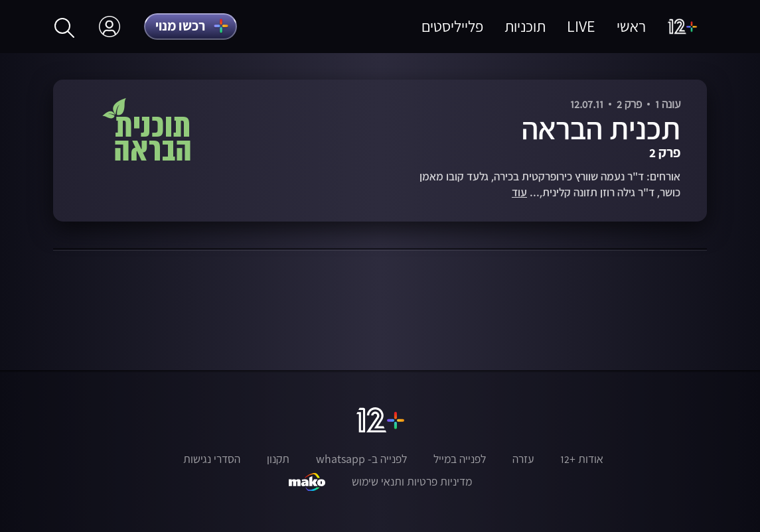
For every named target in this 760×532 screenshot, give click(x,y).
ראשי (631, 26)
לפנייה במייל (460, 459)
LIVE (581, 26)
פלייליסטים (452, 26)
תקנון (278, 459)
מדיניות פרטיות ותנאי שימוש (412, 482)
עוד (519, 193)
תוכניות (525, 26)
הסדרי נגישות (212, 459)
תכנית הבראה (601, 128)
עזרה (523, 459)
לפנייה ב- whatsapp (361, 459)
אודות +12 (582, 459)
